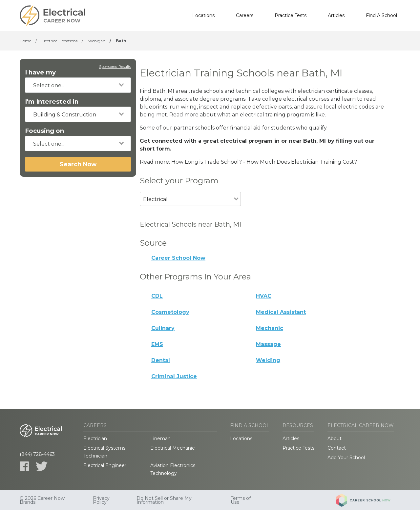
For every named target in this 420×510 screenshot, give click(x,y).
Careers (245, 15)
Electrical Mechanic (172, 448)
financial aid (245, 128)
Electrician (95, 439)
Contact (337, 448)
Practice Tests (291, 15)
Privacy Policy (101, 500)
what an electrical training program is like (271, 115)
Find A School (381, 15)
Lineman (160, 439)
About (335, 439)
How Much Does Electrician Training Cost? (302, 162)
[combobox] (78, 85)
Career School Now (178, 258)
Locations (203, 15)
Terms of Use (241, 500)
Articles (336, 15)
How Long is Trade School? (207, 162)
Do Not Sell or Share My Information (164, 500)
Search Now (78, 164)
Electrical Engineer (105, 465)
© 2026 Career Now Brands (42, 500)
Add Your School (346, 458)
